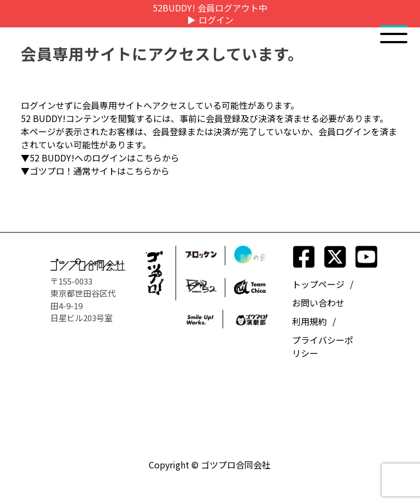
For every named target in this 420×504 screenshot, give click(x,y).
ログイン (216, 20)
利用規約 (310, 321)
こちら (149, 158)
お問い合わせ (318, 303)
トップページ (318, 284)
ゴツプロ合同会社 (236, 465)
